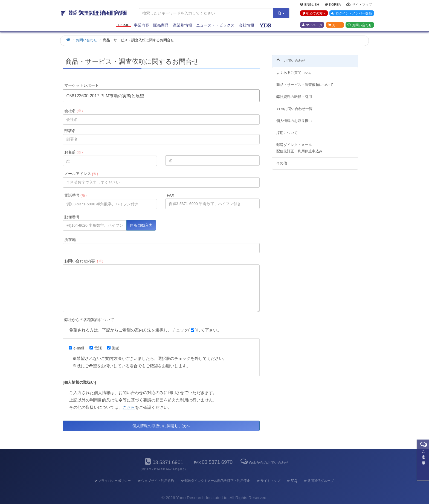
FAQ (292, 481)
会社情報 (247, 25)
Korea (333, 4)
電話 (96, 348)
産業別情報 (182, 25)
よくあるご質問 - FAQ (294, 70)
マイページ (312, 25)
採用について (287, 129)
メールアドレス (82, 174)
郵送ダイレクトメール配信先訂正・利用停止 (215, 481)
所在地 (70, 240)
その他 (282, 160)
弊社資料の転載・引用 (294, 94)
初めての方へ (314, 13)
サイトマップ (359, 4)
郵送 (113, 348)
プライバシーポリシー (112, 481)
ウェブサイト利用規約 (156, 481)
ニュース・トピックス (215, 25)
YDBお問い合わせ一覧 (294, 106)
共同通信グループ (319, 481)
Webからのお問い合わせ (264, 463)
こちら (129, 407)
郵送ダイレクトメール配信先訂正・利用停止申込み (299, 145)
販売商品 (161, 25)
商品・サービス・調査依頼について (305, 82)
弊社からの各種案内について (89, 320)
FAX (171, 195)
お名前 (75, 152)
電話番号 (76, 195)
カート (335, 25)
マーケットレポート (82, 85)
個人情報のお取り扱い (294, 117)
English (310, 4)
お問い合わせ (360, 25)
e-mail (76, 348)
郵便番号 (72, 217)
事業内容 (141, 25)
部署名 (70, 131)
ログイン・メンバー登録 (352, 13)
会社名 (75, 111)
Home (124, 25)
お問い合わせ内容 (85, 261)
